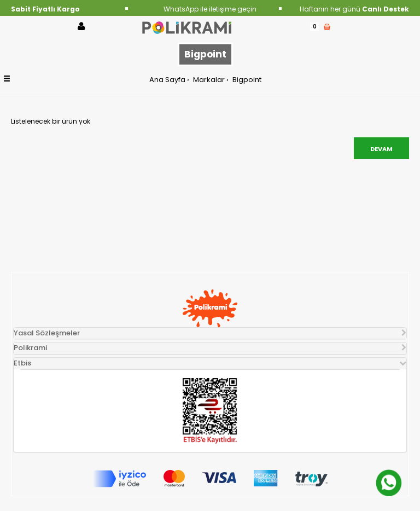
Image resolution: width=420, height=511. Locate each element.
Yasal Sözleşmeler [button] (47, 333)
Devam (381, 149)
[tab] (210, 333)
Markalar (208, 80)
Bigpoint (246, 80)
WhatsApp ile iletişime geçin (210, 9)
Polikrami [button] (30, 348)
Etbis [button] (22, 363)
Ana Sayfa (167, 80)
